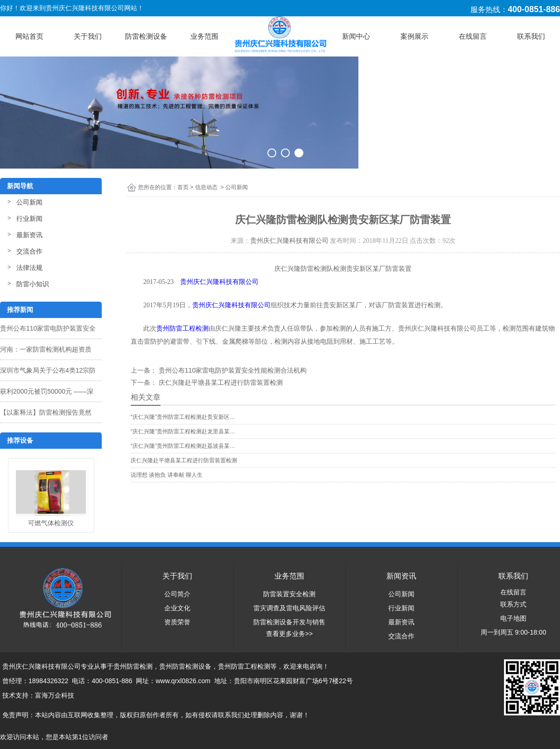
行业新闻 (29, 219)
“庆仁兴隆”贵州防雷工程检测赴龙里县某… (183, 431)
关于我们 (88, 36)
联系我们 (531, 36)
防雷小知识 (33, 284)
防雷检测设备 (146, 36)
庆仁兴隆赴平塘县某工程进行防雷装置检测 (220, 382)
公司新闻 (29, 202)
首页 (183, 187)
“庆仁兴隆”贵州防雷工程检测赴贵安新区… (183, 417)
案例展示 (414, 36)
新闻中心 (356, 36)
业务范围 (204, 36)
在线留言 (473, 36)
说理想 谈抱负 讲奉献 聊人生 (167, 475)
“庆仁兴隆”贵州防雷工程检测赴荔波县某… (183, 446)
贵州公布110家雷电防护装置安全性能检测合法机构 (232, 370)
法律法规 (29, 268)
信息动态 (206, 187)
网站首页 (29, 36)
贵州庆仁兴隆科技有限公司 (289, 241)
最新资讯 (29, 235)
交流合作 (29, 251)
